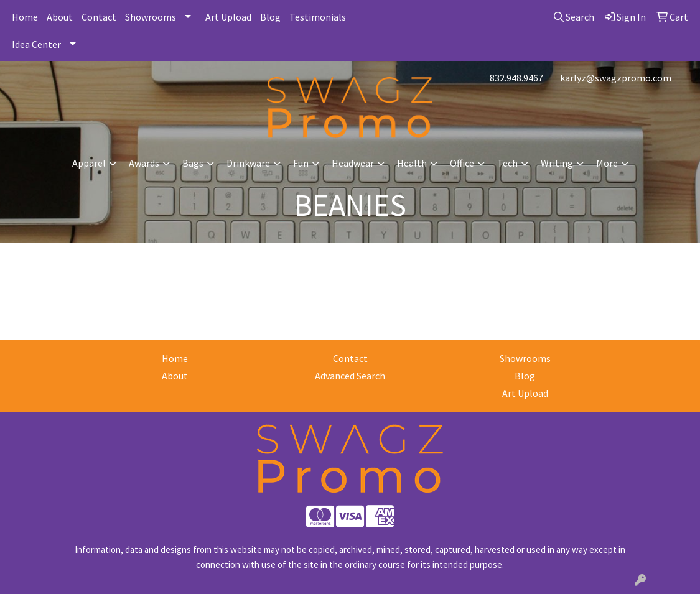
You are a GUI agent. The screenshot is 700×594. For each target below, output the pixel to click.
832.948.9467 (516, 78)
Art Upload (228, 17)
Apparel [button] (89, 163)
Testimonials (318, 17)
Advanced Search (350, 376)
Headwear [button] (353, 163)
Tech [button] (507, 163)
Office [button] (462, 163)
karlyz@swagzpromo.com (616, 78)
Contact (99, 17)
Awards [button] (144, 163)
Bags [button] (193, 163)
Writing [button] (557, 163)
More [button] (607, 163)
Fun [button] (301, 163)
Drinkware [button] (248, 163)
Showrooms (151, 17)
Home (25, 17)
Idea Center (36, 44)
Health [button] (412, 163)
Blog (270, 17)
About (60, 17)
